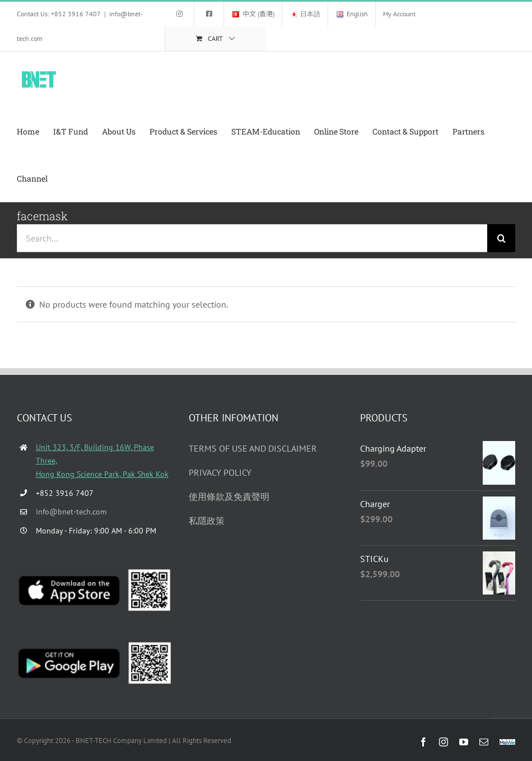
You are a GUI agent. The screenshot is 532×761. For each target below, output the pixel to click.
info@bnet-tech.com (71, 512)
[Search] (501, 238)
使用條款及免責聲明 (229, 496)
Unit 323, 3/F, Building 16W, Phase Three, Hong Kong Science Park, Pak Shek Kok (102, 461)
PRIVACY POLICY (220, 472)
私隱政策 (207, 521)
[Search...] (252, 238)
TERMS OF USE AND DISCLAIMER (253, 448)
